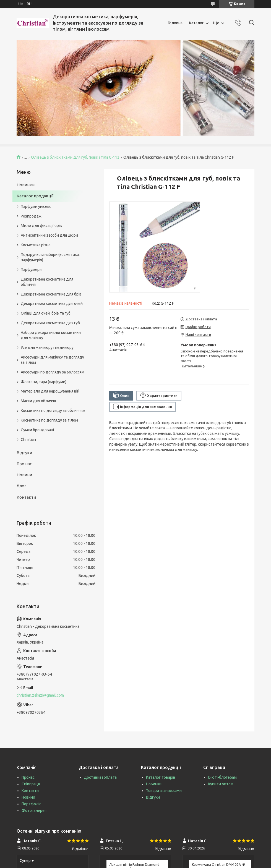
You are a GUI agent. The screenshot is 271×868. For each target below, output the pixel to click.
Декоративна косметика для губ (50, 323)
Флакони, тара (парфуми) (44, 382)
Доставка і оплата (100, 777)
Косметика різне (36, 245)
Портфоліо (32, 804)
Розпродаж (31, 216)
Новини (24, 475)
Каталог (196, 23)
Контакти (26, 497)
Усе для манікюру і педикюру (47, 347)
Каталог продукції (35, 196)
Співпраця (31, 784)
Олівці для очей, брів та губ (46, 313)
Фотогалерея (34, 811)
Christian (28, 440)
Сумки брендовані (37, 430)
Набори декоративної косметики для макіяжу (51, 335)
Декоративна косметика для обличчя (47, 282)
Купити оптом (221, 784)
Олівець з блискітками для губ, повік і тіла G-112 (75, 157)
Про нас (24, 464)
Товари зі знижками (164, 791)
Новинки (26, 185)
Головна (175, 23)
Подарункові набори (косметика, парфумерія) (50, 257)
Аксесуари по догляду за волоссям (53, 372)
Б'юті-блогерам (222, 777)
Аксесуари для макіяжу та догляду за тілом (52, 360)
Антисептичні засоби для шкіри (49, 235)
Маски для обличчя (38, 401)
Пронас (28, 777)
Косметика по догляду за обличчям (53, 411)
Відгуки (24, 453)
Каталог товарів (161, 777)
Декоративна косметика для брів (51, 294)
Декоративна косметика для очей (52, 304)
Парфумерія (32, 270)
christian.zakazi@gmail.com (40, 695)
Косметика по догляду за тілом (49, 420)
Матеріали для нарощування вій (50, 391)
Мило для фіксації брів (41, 226)
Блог (21, 486)
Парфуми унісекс (36, 206)
